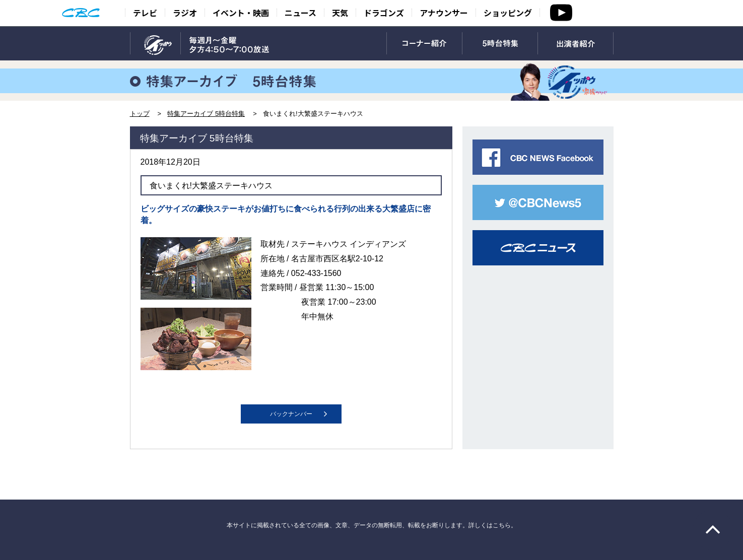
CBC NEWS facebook (538, 157)
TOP (155, 44)
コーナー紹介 (424, 44)
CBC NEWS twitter (538, 202)
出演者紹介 (576, 44)
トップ (140, 114)
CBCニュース (538, 248)
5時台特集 (500, 44)
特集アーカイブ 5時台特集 (206, 114)
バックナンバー (291, 414)
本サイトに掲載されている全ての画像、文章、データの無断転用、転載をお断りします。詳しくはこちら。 (372, 525)
